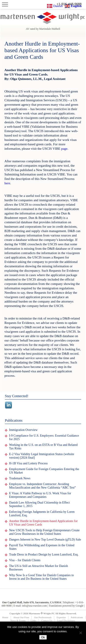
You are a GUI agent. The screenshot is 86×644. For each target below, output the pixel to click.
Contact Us (47, 620)
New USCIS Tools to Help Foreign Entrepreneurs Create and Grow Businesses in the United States (44, 532)
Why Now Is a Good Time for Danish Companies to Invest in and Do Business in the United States (41, 577)
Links (33, 620)
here (7, 183)
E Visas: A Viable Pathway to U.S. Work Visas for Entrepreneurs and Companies (40, 495)
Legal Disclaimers (66, 620)
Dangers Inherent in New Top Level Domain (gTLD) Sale (45, 540)
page (64, 149)
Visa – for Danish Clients (25, 560)
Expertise (61, 617)
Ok (43, 637)
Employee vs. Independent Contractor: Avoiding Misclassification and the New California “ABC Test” (42, 486)
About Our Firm (21, 617)
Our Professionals (43, 617)
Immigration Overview (23, 430)
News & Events (18, 620)
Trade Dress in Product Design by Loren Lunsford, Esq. (44, 555)
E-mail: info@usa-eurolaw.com (30, 606)
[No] (80, 633)
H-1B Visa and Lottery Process (28, 463)
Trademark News (20, 478)
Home (5, 617)
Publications (77, 617)
